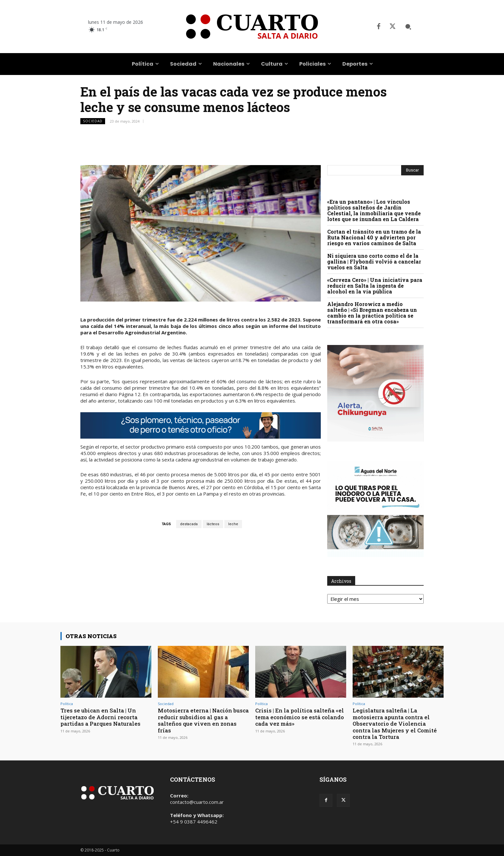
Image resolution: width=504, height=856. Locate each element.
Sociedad (93, 121)
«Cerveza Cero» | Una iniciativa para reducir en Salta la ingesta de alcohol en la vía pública (375, 286)
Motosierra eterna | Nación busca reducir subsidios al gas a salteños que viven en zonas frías (203, 720)
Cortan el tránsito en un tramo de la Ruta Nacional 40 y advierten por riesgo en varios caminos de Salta (374, 237)
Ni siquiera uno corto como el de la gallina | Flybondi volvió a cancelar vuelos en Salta (374, 261)
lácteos (213, 524)
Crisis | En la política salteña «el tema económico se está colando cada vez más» (300, 717)
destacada (189, 524)
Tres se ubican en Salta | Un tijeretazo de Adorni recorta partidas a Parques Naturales (100, 717)
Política (67, 704)
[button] (408, 27)
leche (233, 524)
